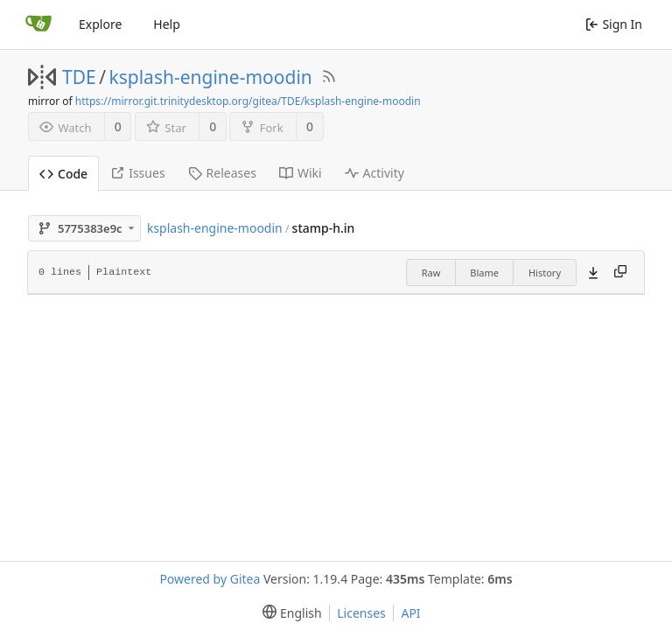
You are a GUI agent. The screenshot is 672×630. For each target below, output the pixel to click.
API (410, 613)
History (545, 273)
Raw (431, 273)
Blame (484, 273)
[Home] (38, 24)
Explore (100, 24)
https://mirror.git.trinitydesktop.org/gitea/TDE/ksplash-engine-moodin (248, 101)
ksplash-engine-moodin (211, 77)
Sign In (614, 24)
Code (63, 174)
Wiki (301, 173)
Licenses (361, 613)
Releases (222, 173)
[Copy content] (620, 272)
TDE (79, 77)
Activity (374, 173)
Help (167, 24)
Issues (137, 173)
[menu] (288, 613)
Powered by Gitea (210, 579)
